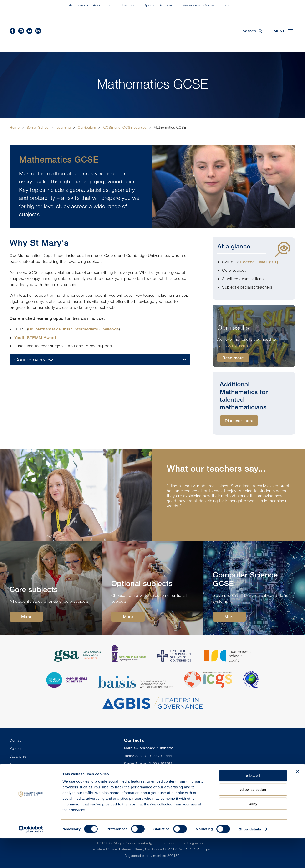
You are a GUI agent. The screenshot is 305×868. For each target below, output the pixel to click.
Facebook (13, 31)
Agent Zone (102, 5)
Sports (149, 5)
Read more (233, 358)
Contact (210, 5)
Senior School (38, 127)
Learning (64, 127)
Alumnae (167, 5)
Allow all (253, 805)
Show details (250, 859)
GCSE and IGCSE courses (125, 127)
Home (15, 127)
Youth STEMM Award (35, 338)
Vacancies (191, 5)
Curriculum (87, 127)
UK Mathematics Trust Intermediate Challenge (74, 329)
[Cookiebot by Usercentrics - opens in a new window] (31, 859)
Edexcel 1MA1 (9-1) (259, 262)
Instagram (21, 31)
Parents (128, 5)
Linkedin (38, 31)
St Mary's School (152, 31)
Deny (253, 833)
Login (226, 5)
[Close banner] (298, 801)
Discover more (239, 421)
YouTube (29, 31)
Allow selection (253, 819)
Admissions (79, 5)
